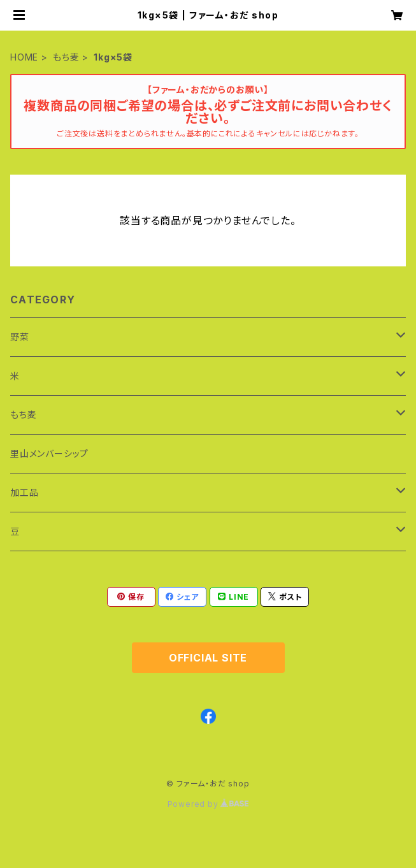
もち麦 (66, 57)
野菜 (20, 337)
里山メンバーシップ (49, 453)
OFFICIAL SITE (208, 658)
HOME (24, 57)
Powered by (208, 804)
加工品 (24, 492)
